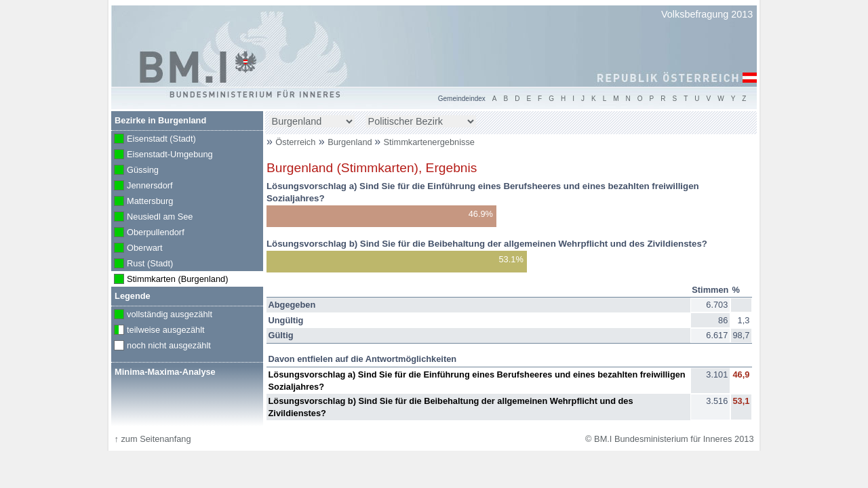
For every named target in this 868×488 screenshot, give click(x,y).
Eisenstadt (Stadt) (154, 140)
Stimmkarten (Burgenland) (170, 280)
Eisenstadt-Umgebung (162, 155)
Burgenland (351, 142)
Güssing (135, 171)
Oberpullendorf (148, 233)
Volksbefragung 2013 (707, 14)
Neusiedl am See (152, 218)
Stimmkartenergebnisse (429, 142)
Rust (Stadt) (142, 264)
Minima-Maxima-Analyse (165, 372)
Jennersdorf (142, 186)
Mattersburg (142, 202)
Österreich (295, 142)
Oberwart (137, 249)
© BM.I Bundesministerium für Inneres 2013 (669, 439)
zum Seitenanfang (152, 439)
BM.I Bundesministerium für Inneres (198, 68)
